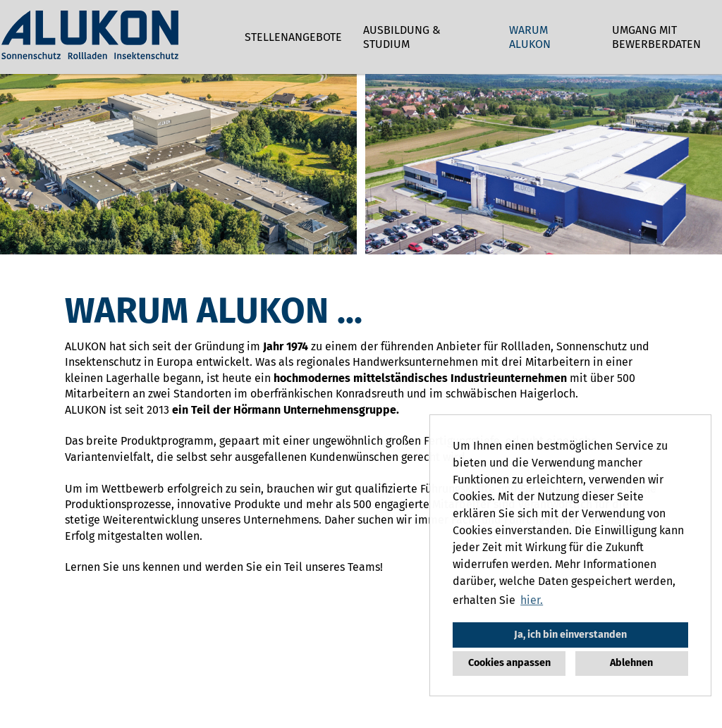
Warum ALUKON (530, 37)
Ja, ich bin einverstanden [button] (570, 635)
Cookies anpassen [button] (509, 663)
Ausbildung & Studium (402, 37)
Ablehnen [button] (631, 663)
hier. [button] (532, 600)
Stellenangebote (293, 37)
